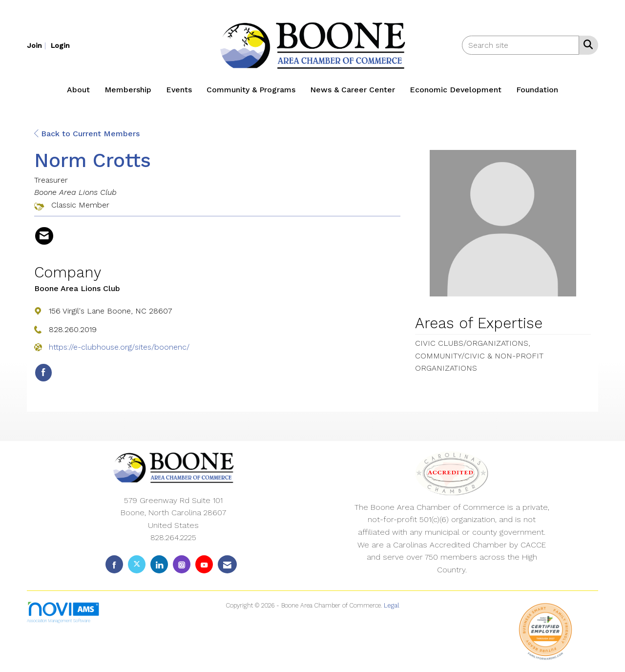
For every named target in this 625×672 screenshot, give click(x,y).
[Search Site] (586, 44)
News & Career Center (353, 90)
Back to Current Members (87, 134)
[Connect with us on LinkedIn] (159, 564)
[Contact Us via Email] (227, 564)
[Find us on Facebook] (114, 564)
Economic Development (456, 90)
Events (179, 90)
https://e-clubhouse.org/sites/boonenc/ (119, 347)
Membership (128, 90)
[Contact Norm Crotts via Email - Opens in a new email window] (44, 236)
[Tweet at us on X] (137, 564)
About (78, 90)
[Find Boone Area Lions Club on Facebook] (43, 373)
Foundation (537, 90)
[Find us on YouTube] (204, 564)
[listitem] (38, 45)
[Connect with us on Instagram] (182, 564)
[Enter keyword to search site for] (521, 45)
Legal (392, 605)
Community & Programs (251, 90)
